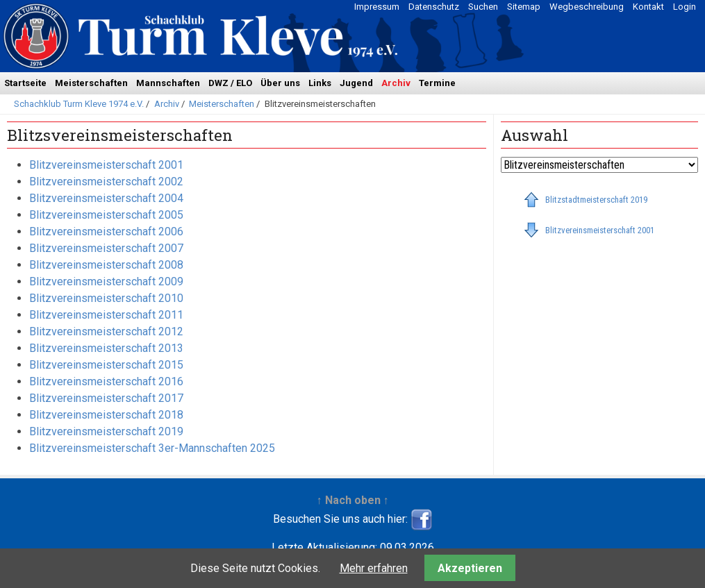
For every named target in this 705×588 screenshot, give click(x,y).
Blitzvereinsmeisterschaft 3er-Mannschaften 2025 (152, 448)
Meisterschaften (91, 83)
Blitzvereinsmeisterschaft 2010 (106, 298)
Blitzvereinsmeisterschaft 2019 (106, 431)
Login (685, 7)
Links (320, 83)
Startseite (25, 83)
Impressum (377, 7)
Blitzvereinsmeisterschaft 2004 (106, 198)
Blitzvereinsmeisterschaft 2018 (106, 415)
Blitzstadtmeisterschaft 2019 (596, 200)
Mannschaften (168, 83)
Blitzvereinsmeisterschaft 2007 (106, 248)
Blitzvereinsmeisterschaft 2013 (106, 348)
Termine (437, 83)
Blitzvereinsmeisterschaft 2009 (106, 282)
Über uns (280, 83)
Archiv (396, 83)
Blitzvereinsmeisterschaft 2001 (106, 165)
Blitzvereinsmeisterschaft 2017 (106, 398)
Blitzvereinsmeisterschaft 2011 (106, 315)
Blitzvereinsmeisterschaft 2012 (106, 331)
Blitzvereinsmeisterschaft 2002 (106, 182)
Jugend (356, 83)
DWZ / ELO (230, 83)
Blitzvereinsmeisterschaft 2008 (106, 265)
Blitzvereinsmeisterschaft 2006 (106, 232)
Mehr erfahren (374, 568)
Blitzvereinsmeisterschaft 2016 (106, 381)
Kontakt (648, 7)
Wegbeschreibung (587, 7)
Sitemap (524, 7)
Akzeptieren (470, 568)
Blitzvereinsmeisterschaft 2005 (106, 215)
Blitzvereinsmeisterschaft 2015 (106, 365)
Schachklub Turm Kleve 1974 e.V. (79, 104)
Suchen (483, 7)
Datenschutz (434, 7)
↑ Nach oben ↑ (353, 500)
